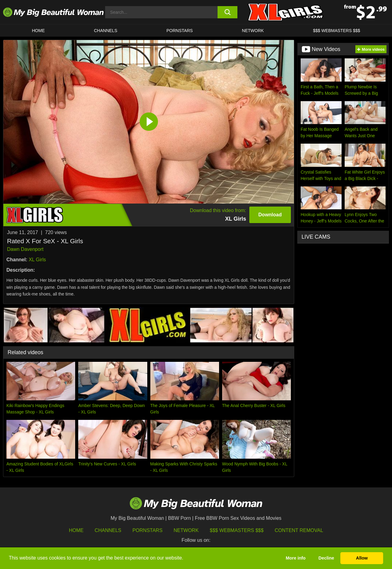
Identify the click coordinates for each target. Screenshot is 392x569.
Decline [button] (326, 558)
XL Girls (37, 260)
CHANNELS (106, 31)
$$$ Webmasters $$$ (237, 530)
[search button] (227, 12)
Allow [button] (362, 558)
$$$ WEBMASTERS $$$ (336, 31)
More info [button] (296, 558)
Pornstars (180, 31)
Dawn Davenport (25, 249)
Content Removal (299, 530)
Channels (108, 530)
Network (253, 31)
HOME (38, 31)
